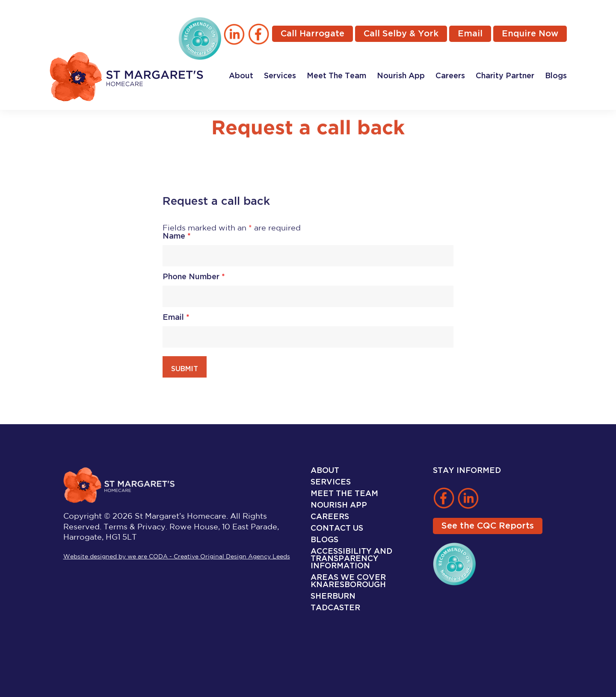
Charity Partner (505, 76)
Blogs (556, 76)
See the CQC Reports (488, 526)
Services (280, 76)
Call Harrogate (312, 34)
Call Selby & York (401, 34)
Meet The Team (336, 76)
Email (470, 34)
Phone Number (194, 279)
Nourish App (401, 76)
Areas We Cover (348, 577)
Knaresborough (348, 585)
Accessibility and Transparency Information (351, 559)
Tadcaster (335, 608)
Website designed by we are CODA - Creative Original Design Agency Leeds (177, 557)
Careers (450, 76)
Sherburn (333, 596)
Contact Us (337, 528)
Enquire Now (530, 34)
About (241, 76)
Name (177, 238)
